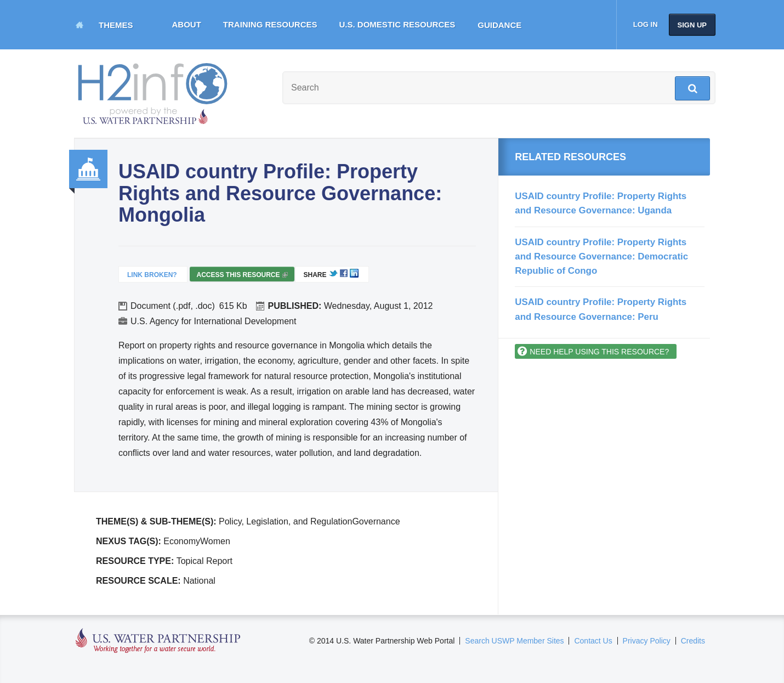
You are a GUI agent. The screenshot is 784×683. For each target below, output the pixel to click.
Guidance (499, 25)
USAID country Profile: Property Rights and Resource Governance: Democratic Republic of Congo (601, 257)
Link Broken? (152, 275)
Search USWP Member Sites (514, 641)
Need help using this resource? (599, 352)
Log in (646, 24)
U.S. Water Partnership (158, 641)
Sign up (692, 25)
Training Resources (270, 24)
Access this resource (242, 276)
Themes (116, 25)
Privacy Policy (647, 641)
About (187, 24)
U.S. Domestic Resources (397, 24)
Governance (88, 169)
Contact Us (593, 641)
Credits (693, 641)
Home (79, 25)
